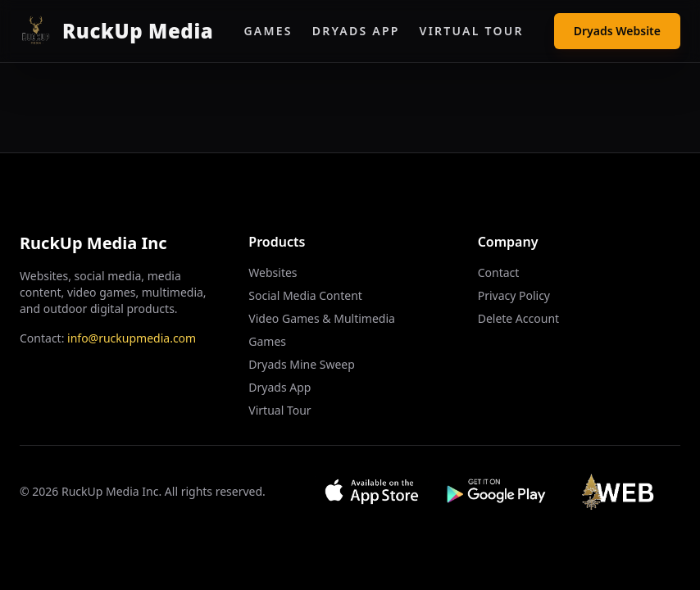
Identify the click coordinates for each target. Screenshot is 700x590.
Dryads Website (617, 31)
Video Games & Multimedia (322, 318)
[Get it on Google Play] (497, 492)
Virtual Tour (472, 31)
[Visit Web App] (623, 492)
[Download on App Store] (372, 492)
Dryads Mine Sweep (302, 364)
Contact (499, 272)
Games (268, 31)
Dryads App (356, 31)
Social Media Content (305, 295)
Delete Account (518, 318)
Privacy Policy (514, 295)
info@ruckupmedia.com (132, 338)
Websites (273, 272)
